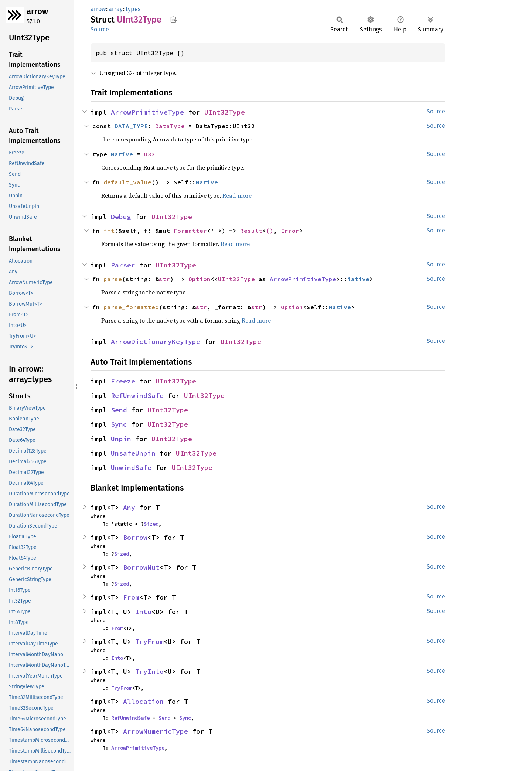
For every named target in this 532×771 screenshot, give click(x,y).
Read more (237, 195)
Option (199, 279)
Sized (151, 524)
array (116, 9)
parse (113, 279)
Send (119, 410)
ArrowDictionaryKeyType (156, 342)
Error (290, 231)
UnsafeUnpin (133, 453)
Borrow (135, 537)
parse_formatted (131, 307)
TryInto (149, 671)
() (270, 231)
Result (251, 231)
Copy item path (173, 19)
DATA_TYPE (131, 126)
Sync (119, 424)
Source (100, 29)
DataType (170, 126)
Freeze (123, 381)
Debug (121, 217)
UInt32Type (225, 112)
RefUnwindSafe (137, 395)
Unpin (121, 439)
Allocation (143, 701)
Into (143, 612)
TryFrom (149, 642)
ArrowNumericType (156, 731)
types (133, 9)
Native (122, 154)
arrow (37, 11)
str (164, 279)
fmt (109, 231)
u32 (150, 154)
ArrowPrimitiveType (147, 112)
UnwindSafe (131, 468)
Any (129, 507)
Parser (123, 265)
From (131, 597)
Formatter (190, 231)
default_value (127, 182)
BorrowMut (141, 567)
